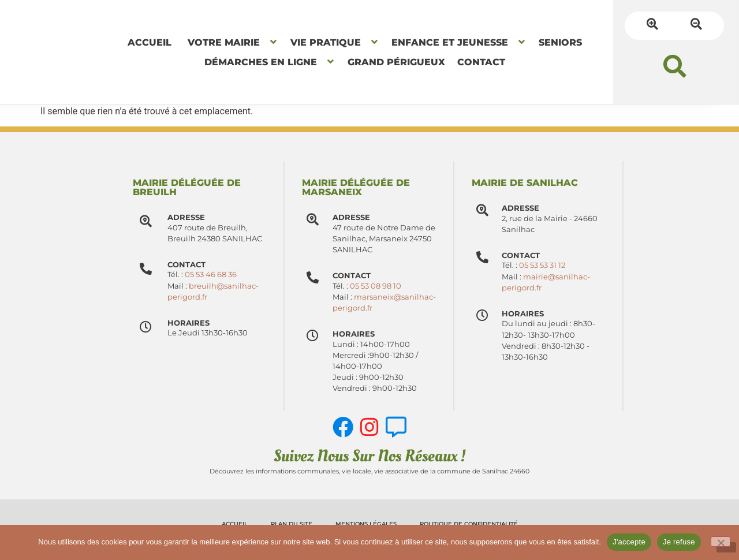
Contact (356, 276)
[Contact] (315, 280)
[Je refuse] (721, 542)
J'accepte (629, 542)
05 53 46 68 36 (211, 275)
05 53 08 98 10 (380, 286)
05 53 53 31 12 (547, 265)
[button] (675, 66)
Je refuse (679, 542)
